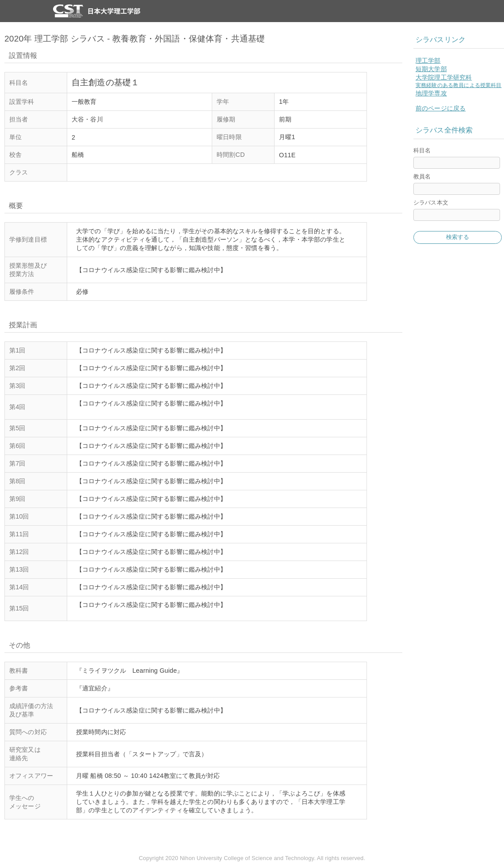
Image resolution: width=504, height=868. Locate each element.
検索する (458, 237)
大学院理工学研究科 (444, 77)
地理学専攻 (431, 93)
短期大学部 (431, 69)
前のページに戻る (441, 108)
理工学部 (428, 61)
